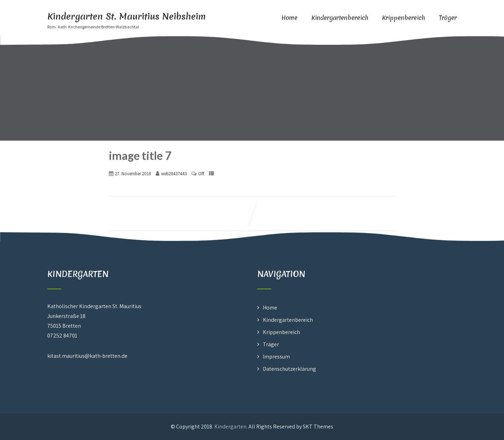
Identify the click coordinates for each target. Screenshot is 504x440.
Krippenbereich (404, 18)
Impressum (276, 357)
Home (289, 18)
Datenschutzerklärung (289, 369)
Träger (448, 18)
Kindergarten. (231, 427)
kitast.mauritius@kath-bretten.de (87, 356)
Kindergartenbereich (340, 18)
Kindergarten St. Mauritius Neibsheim (127, 16)
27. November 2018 (133, 174)
